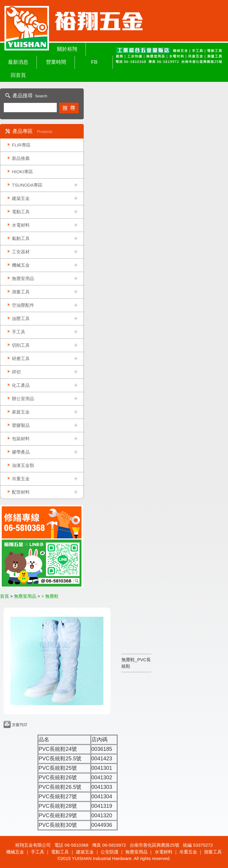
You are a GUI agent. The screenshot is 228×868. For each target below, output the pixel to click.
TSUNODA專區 (27, 185)
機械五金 (21, 265)
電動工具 (21, 212)
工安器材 (21, 252)
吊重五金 (21, 479)
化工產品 (21, 385)
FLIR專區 (21, 145)
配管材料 (21, 492)
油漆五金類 (23, 465)
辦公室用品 (23, 399)
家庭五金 (21, 412)
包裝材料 (21, 439)
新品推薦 (21, 158)
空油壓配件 (23, 305)
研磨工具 (21, 359)
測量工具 (21, 292)
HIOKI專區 (22, 172)
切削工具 (21, 345)
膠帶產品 (21, 452)
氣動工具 (21, 238)
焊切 (16, 372)
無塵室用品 (23, 278)
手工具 (19, 332)
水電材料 (21, 225)
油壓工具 (21, 318)
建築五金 (21, 198)
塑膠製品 (21, 425)
